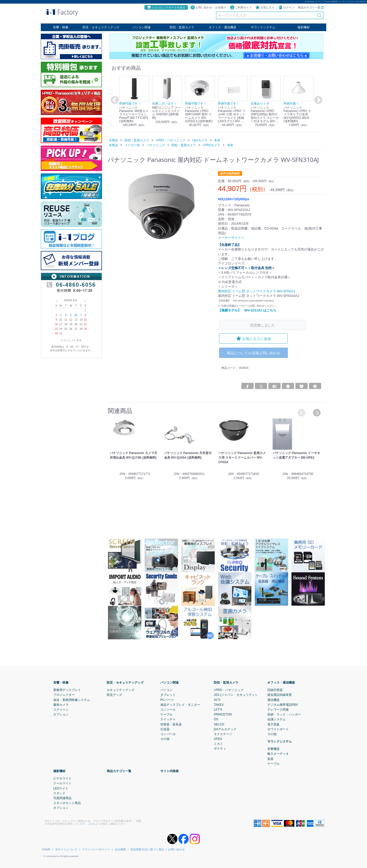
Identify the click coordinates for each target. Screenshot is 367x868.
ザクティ (220, 749)
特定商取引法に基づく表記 (147, 849)
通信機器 (273, 700)
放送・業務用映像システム (72, 700)
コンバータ (168, 734)
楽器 (270, 759)
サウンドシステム (263, 27)
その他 (165, 739)
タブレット (168, 695)
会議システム (277, 719)
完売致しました (263, 325)
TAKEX (219, 705)
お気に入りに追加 (254, 338)
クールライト (62, 783)
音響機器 (273, 749)
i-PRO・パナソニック (229, 690)
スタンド (59, 793)
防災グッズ (114, 695)
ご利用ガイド (241, 7)
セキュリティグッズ (121, 690)
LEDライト (61, 788)
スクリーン (61, 709)
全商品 (113, 140)
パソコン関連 (141, 27)
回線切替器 (275, 690)
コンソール (168, 709)
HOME (46, 849)
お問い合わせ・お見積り (208, 7)
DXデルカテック (225, 729)
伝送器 (165, 729)
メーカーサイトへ (231, 238)
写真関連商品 (62, 798)
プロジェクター (64, 695)
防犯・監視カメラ (182, 27)
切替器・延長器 (171, 724)
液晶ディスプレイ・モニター (180, 705)
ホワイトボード (278, 729)
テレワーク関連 (278, 709)
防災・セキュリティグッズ (101, 27)
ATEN (218, 739)
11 (66, 320)
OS (216, 719)
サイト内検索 (169, 771)
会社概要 (120, 849)
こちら (91, 823)
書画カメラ (61, 705)
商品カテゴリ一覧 (311, 7)
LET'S (218, 709)
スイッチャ (168, 719)
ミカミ (218, 744)
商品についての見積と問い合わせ (254, 353)
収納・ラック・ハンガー (284, 714)
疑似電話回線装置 (280, 695)
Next (318, 100)
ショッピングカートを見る (166, 7)
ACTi (217, 700)
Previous (114, 100)
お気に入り (265, 7)
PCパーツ (167, 700)
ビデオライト (62, 778)
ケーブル (166, 714)
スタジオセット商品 (67, 803)
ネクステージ (223, 734)
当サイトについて (66, 849)
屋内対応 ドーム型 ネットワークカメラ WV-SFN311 (257, 291)
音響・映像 (61, 27)
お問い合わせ (176, 849)
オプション (61, 714)
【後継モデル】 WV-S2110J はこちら (247, 310)
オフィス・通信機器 (222, 27)
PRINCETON (223, 714)
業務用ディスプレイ (67, 690)
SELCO (219, 724)
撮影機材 (304, 27)
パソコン (166, 690)
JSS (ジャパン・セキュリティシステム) (241, 695)
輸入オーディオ (278, 754)
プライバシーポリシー (96, 849)
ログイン (286, 7)
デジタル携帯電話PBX (283, 705)
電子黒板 (273, 724)
